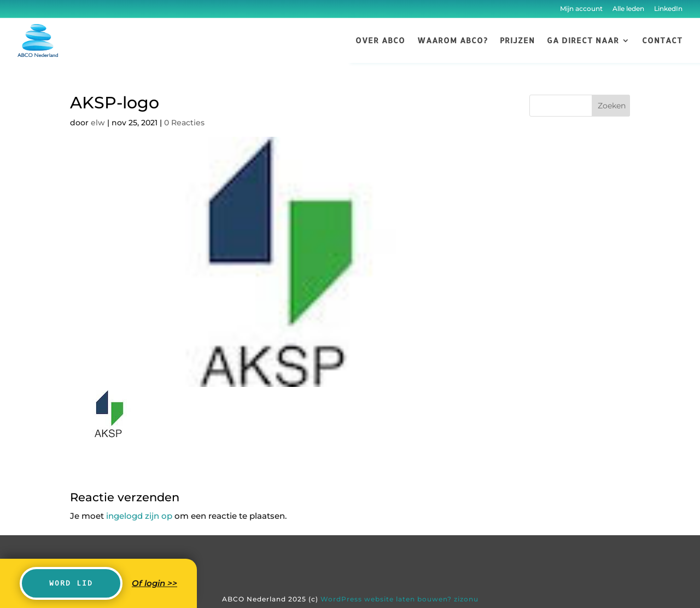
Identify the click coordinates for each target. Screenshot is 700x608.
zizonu (466, 599)
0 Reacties (184, 123)
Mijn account (581, 8)
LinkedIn (667, 8)
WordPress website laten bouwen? (386, 599)
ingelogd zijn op (139, 516)
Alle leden (628, 8)
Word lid (71, 583)
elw (98, 123)
